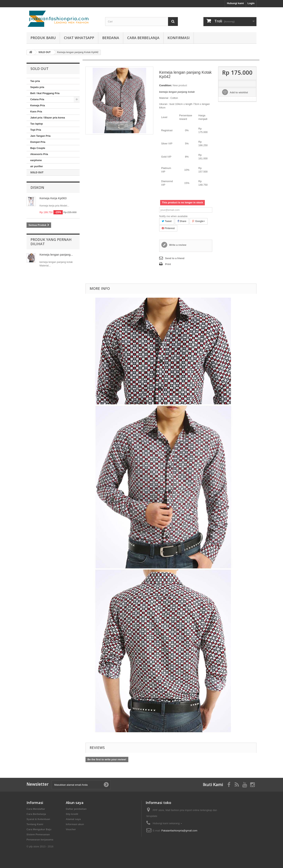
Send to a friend (175, 258)
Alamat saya (73, 819)
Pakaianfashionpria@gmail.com (179, 831)
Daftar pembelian (76, 809)
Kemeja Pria (38, 105)
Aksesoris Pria (39, 154)
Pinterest (168, 228)
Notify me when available (173, 216)
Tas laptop (37, 124)
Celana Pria (37, 99)
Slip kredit (72, 814)
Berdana (111, 38)
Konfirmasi (179, 38)
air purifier (37, 166)
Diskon (37, 187)
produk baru (43, 38)
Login (251, 3)
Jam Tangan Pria (40, 136)
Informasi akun (75, 824)
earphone (36, 160)
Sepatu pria (37, 87)
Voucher (71, 829)
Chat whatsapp (79, 38)
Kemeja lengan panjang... (56, 255)
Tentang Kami (35, 824)
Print (168, 264)
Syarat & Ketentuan (38, 819)
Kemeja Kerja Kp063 (53, 198)
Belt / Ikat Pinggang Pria (45, 93)
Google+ (199, 221)
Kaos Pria (36, 111)
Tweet (167, 221)
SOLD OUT (37, 172)
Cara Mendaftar (36, 809)
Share (182, 221)
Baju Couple (38, 148)
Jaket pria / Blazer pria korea (48, 118)
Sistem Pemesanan (38, 835)
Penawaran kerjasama (40, 840)
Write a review (177, 245)
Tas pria (35, 81)
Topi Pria (36, 130)
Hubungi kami (235, 3)
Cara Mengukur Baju (39, 829)
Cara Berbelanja (143, 38)
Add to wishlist (239, 92)
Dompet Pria (38, 142)
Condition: (166, 85)
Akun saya (75, 803)
